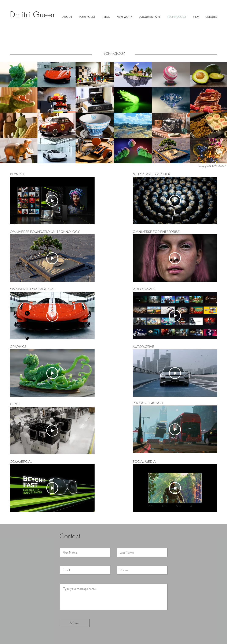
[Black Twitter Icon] (27, 339)
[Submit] (75, 623)
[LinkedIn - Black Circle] (27, 313)
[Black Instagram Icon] (27, 330)
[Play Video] (52, 201)
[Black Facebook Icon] (27, 322)
